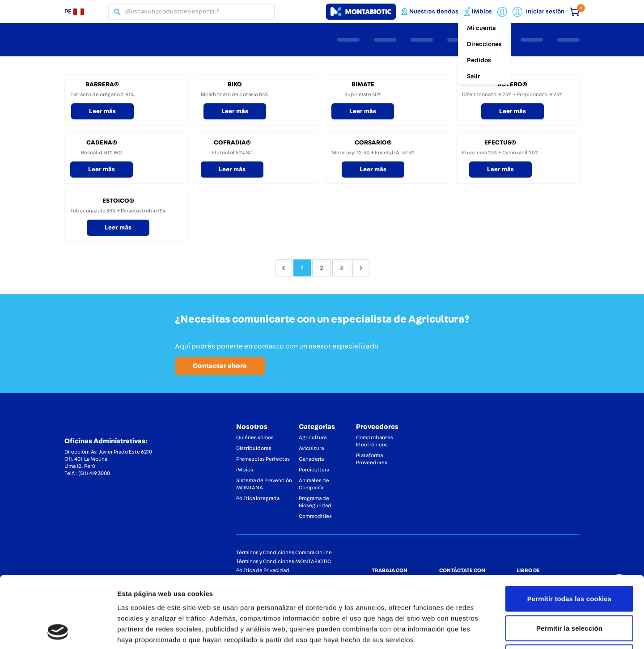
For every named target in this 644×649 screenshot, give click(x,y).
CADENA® (102, 143)
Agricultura (313, 437)
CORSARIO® (373, 143)
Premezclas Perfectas (263, 459)
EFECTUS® (500, 143)
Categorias (317, 427)
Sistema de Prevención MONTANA (264, 484)
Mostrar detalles (481, 631)
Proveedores (377, 427)
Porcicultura (314, 470)
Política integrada (258, 498)
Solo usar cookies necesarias (570, 590)
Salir (473, 76)
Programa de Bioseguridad (315, 502)
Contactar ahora (220, 366)
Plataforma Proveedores (372, 459)
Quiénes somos (255, 437)
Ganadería (311, 459)
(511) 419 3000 (94, 473)
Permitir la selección (569, 561)
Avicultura (311, 448)
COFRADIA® (232, 143)
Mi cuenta (481, 28)
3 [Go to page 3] (342, 268)
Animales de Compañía (314, 484)
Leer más (102, 111)
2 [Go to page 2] (322, 268)
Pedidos (479, 60)
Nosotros (252, 427)
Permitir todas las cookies (570, 532)
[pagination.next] (361, 268)
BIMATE (363, 85)
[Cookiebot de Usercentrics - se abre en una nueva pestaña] (58, 632)
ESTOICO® (118, 201)
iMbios (245, 470)
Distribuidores (254, 448)
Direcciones (484, 44)
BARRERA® (102, 85)
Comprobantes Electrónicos (375, 441)
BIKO (235, 85)
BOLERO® (512, 85)
